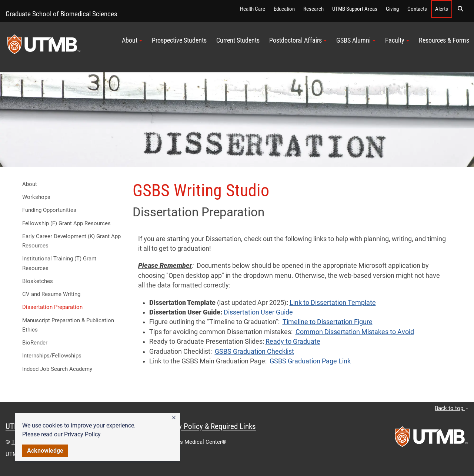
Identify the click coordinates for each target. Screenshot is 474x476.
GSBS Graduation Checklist (254, 352)
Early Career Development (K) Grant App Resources (71, 241)
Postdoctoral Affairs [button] (298, 40)
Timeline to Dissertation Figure (328, 322)
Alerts (442, 9)
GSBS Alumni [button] (356, 40)
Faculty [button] (397, 40)
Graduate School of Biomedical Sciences (61, 14)
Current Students (238, 40)
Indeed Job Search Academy (57, 369)
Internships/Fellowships (52, 356)
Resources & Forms (444, 40)
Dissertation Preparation (52, 307)
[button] (174, 418)
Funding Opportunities (49, 210)
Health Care (253, 9)
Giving (392, 9)
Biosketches (38, 281)
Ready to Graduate (293, 342)
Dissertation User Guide (258, 312)
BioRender (35, 343)
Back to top (452, 408)
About (30, 184)
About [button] (132, 40)
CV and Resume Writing (51, 294)
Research (313, 9)
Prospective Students (179, 40)
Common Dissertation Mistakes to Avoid (355, 332)
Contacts (417, 9)
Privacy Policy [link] (82, 434)
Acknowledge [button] (45, 451)
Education (284, 9)
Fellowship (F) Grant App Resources (66, 223)
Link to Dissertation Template (333, 303)
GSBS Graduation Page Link (310, 361)
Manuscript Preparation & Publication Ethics (68, 325)
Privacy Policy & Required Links (208, 426)
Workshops (36, 197)
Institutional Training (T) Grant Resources (59, 263)
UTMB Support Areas (355, 9)
